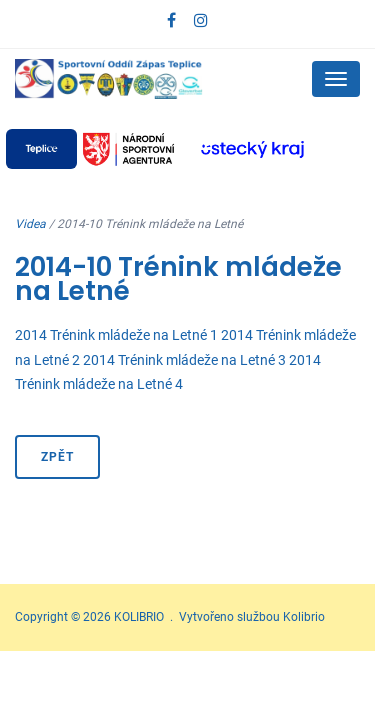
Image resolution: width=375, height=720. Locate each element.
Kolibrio (304, 617)
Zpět (57, 457)
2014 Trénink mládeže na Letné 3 (184, 360)
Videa (30, 224)
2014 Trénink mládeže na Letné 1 (116, 335)
